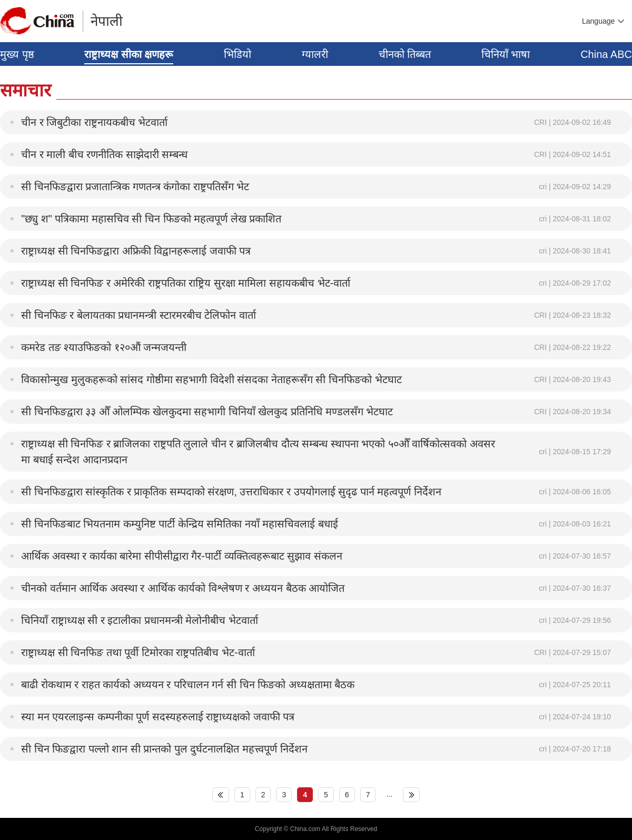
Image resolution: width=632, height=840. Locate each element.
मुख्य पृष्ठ (17, 54)
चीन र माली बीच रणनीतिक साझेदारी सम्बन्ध (104, 154)
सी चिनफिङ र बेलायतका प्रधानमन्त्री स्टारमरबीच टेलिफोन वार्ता (139, 315)
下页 (411, 795)
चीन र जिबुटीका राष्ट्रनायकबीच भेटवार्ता (94, 122)
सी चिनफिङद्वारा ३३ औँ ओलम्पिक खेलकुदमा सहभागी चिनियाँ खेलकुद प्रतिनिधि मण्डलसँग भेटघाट (207, 412)
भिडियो (238, 54)
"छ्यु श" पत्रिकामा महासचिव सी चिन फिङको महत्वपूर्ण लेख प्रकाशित (151, 219)
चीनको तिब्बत (405, 54)
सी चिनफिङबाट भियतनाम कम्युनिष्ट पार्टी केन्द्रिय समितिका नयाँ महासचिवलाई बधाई (180, 524)
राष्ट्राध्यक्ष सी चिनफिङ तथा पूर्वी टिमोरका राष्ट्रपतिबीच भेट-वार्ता (138, 652)
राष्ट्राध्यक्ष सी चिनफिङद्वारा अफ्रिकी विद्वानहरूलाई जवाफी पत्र (136, 251)
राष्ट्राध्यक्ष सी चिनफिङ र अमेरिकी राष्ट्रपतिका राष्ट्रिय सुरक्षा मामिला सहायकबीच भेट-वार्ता (186, 283)
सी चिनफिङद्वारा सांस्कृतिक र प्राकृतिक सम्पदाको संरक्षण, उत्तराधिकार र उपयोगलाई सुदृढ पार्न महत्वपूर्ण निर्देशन (231, 492)
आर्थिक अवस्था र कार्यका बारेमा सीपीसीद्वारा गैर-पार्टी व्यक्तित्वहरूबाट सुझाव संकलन (182, 556)
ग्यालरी (315, 54)
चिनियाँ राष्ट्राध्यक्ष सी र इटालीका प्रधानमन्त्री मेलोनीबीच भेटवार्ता (140, 620)
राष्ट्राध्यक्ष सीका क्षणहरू (129, 54)
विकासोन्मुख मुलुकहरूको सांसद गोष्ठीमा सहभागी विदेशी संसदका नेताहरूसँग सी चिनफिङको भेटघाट (211, 379)
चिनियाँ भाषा (506, 54)
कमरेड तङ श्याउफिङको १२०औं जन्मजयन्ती (104, 347)
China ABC (606, 54)
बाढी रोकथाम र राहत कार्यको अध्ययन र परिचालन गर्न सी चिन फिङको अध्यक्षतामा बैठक (188, 685)
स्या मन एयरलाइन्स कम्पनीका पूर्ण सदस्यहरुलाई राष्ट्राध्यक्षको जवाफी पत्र (158, 717)
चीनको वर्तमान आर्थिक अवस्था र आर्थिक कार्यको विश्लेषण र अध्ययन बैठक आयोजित (183, 588)
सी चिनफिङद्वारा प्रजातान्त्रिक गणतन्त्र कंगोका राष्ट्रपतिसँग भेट (135, 187)
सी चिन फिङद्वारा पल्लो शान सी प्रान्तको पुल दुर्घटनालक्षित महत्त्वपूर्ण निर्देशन (164, 749)
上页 (221, 795)
